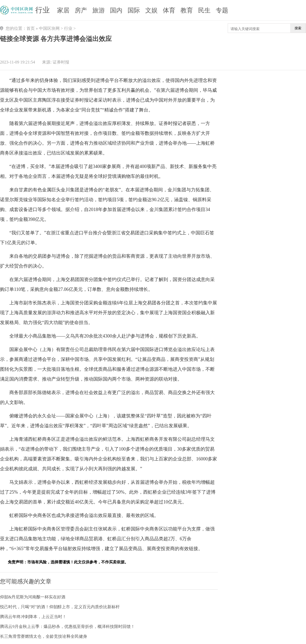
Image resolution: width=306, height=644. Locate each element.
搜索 (298, 28)
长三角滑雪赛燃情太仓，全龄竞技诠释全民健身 (44, 636)
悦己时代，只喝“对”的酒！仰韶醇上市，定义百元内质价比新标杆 (60, 607)
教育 (187, 10)
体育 (169, 10)
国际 (134, 10)
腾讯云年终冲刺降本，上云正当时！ (33, 617)
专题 (222, 10)
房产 (81, 10)
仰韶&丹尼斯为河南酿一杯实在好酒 (33, 597)
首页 (31, 28)
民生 (204, 10)
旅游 (99, 10)
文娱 (151, 10)
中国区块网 (49, 28)
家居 (63, 10)
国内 (116, 10)
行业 (43, 10)
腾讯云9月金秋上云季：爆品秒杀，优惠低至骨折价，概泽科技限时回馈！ (67, 626)
